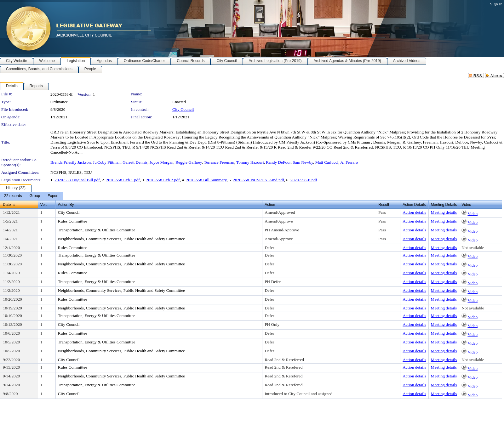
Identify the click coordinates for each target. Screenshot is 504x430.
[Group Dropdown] (35, 196)
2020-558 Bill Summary (206, 180)
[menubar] (31, 196)
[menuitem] (13, 196)
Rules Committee (73, 221)
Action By (66, 205)
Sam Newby (303, 162)
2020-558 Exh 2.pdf (163, 180)
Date (7, 205)
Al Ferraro (349, 162)
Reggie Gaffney (189, 162)
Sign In (496, 4)
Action (270, 205)
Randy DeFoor (278, 162)
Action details (414, 212)
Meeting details (444, 212)
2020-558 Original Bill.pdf (77, 180)
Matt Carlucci (327, 162)
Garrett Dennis (135, 162)
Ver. (44, 205)
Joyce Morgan (162, 162)
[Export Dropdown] (53, 196)
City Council (183, 109)
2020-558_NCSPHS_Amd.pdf (258, 180)
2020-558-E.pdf (304, 180)
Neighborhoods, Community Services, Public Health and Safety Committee (121, 239)
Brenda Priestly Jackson (71, 162)
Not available (473, 248)
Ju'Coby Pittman (107, 162)
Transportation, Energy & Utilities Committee (97, 230)
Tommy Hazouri (250, 162)
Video (472, 214)
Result (384, 205)
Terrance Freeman (219, 162)
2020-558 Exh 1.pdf (123, 180)
